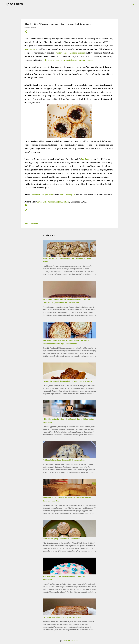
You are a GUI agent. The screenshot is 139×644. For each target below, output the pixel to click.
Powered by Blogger (70, 641)
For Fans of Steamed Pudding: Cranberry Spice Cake (62, 617)
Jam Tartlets (87, 159)
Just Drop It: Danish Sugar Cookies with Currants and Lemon (65, 460)
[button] (26, 32)
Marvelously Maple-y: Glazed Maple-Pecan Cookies (62, 539)
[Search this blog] (126, 4)
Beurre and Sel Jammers (42, 195)
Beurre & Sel (30, 49)
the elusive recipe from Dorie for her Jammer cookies (68, 60)
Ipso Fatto (15, 4)
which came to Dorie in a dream (71, 53)
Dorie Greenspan (67, 195)
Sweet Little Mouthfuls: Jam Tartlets (53, 202)
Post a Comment (31, 224)
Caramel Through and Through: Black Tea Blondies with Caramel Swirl (68, 381)
